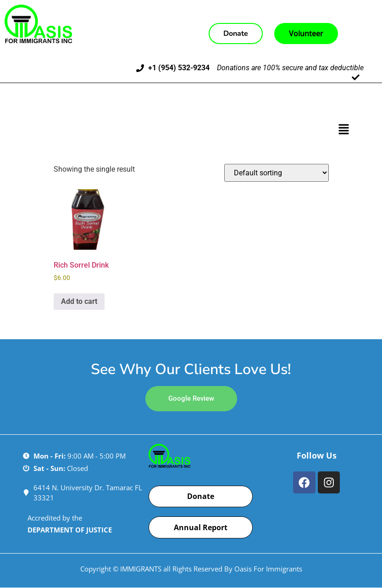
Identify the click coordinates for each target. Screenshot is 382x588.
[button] (344, 130)
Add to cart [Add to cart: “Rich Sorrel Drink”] (79, 301)
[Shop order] (277, 173)
